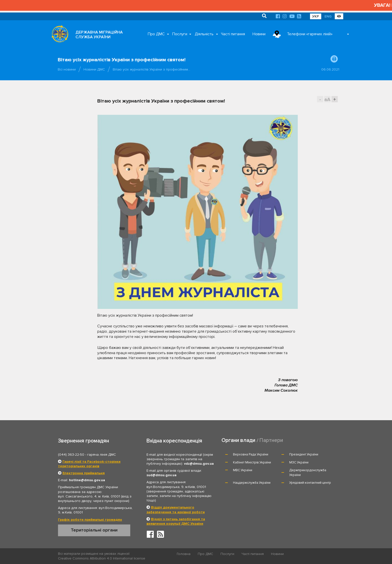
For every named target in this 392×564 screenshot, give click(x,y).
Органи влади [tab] (238, 440)
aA (327, 99)
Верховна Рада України (251, 454)
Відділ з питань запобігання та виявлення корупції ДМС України (176, 521)
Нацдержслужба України (252, 483)
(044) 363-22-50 (71, 455)
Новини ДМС (94, 69)
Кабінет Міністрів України (252, 462)
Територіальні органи (94, 530)
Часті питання (233, 34)
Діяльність (204, 34)
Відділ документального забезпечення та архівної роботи (176, 510)
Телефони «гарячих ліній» (310, 34)
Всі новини (67, 69)
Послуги (180, 34)
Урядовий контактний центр (310, 483)
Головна (184, 554)
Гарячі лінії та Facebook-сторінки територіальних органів (89, 464)
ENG (328, 16)
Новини (259, 34)
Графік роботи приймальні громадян (90, 520)
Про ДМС (156, 34)
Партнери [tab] (271, 440)
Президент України (304, 454)
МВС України (243, 470)
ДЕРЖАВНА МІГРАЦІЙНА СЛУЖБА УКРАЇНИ (99, 35)
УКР (316, 16)
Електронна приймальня (84, 473)
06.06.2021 (330, 69)
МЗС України (299, 462)
